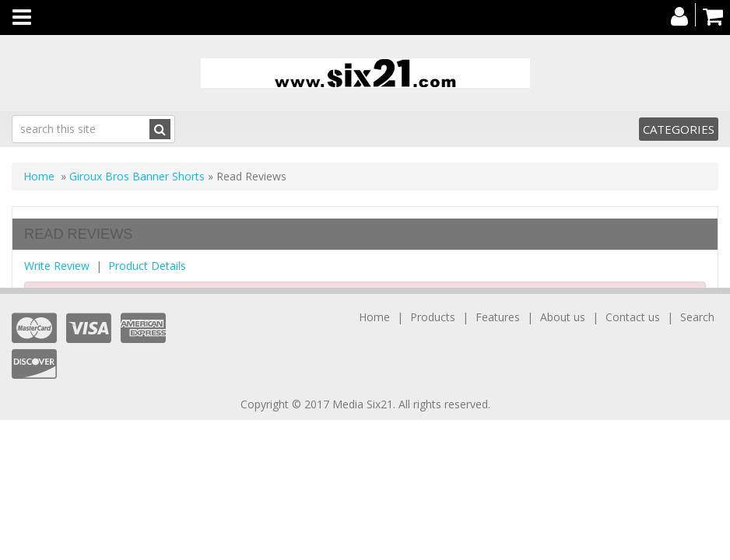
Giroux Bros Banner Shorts (137, 176)
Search (697, 317)
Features (498, 317)
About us (563, 317)
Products (433, 317)
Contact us (633, 317)
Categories (679, 129)
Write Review (57, 266)
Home (39, 176)
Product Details (147, 266)
